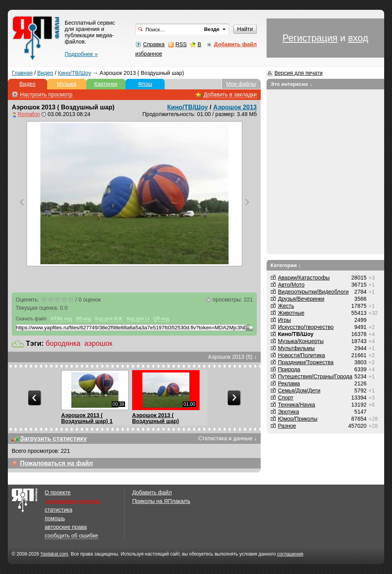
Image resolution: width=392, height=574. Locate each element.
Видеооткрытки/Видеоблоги (313, 292)
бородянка (63, 343)
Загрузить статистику (54, 439)
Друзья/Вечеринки (301, 299)
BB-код (84, 319)
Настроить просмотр (46, 94)
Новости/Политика (301, 355)
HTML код (61, 319)
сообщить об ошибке (71, 536)
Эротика (289, 412)
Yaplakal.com (54, 554)
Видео (45, 73)
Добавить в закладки (230, 94)
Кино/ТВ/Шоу (75, 73)
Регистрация (310, 38)
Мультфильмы (296, 348)
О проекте (58, 492)
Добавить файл (152, 492)
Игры (284, 320)
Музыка (67, 84)
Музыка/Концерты (301, 341)
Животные (291, 313)
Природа (289, 369)
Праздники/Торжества (306, 362)
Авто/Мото (291, 285)
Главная (22, 73)
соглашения (290, 554)
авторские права (66, 527)
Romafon (29, 114)
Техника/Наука (297, 405)
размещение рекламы (73, 501)
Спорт (286, 398)
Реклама (289, 383)
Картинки (106, 84)
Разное (287, 426)
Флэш (145, 84)
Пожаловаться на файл (56, 463)
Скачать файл (31, 319)
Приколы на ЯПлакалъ (161, 501)
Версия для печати (299, 73)
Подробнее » (81, 54)
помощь (55, 518)
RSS (181, 44)
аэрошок (98, 343)
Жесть (286, 306)
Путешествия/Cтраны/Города (315, 376)
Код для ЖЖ (109, 319)
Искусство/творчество (306, 327)
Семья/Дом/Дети (299, 391)
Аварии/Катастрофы (304, 278)
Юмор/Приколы (298, 419)
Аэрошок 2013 (235, 107)
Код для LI (138, 319)
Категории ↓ (286, 265)
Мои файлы (241, 84)
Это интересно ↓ (291, 84)
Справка (154, 44)
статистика (58, 510)
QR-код (161, 319)
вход (358, 38)
